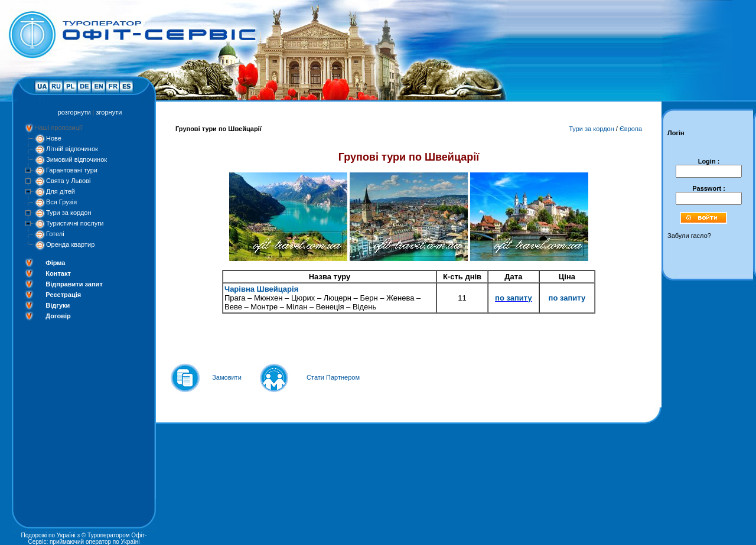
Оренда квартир (70, 244)
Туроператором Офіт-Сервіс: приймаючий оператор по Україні (88, 539)
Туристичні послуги (75, 223)
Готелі (55, 234)
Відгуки (58, 305)
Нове (54, 138)
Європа (631, 129)
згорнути (109, 112)
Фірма (55, 263)
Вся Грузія (61, 202)
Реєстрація (63, 295)
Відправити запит (74, 284)
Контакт (58, 273)
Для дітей (61, 191)
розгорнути (74, 112)
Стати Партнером (333, 377)
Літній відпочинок (72, 149)
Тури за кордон (69, 213)
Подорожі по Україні (48, 535)
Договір (58, 316)
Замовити (227, 377)
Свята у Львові (68, 181)
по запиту (514, 298)
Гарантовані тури (72, 170)
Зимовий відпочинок (76, 159)
